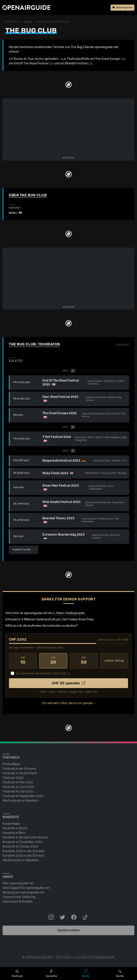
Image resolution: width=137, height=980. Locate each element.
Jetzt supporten (122, 8)
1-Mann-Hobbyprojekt (69, 613)
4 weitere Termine (23, 550)
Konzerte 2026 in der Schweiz (24, 856)
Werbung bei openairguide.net (23, 892)
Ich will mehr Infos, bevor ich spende (67, 703)
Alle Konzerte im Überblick (21, 860)
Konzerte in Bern (14, 833)
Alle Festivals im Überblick (21, 801)
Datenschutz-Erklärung (19, 897)
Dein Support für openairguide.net (26, 888)
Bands (28, 22)
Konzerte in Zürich (15, 828)
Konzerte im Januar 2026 (20, 847)
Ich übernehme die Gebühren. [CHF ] (41, 673)
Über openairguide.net (18, 883)
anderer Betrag (114, 661)
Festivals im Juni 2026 (18, 787)
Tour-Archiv (36, 59)
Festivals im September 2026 (23, 796)
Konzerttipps (11, 824)
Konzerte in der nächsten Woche (25, 837)
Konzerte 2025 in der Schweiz (24, 851)
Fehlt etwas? (123, 345)
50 (84, 661)
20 (53, 661)
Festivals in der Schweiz (19, 769)
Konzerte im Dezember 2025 (23, 842)
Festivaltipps (11, 764)
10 (23, 661)
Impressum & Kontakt (17, 902)
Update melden (69, 930)
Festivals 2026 (13, 778)
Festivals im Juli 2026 (18, 792)
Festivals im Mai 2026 (18, 782)
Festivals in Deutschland (20, 773)
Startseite (12, 22)
